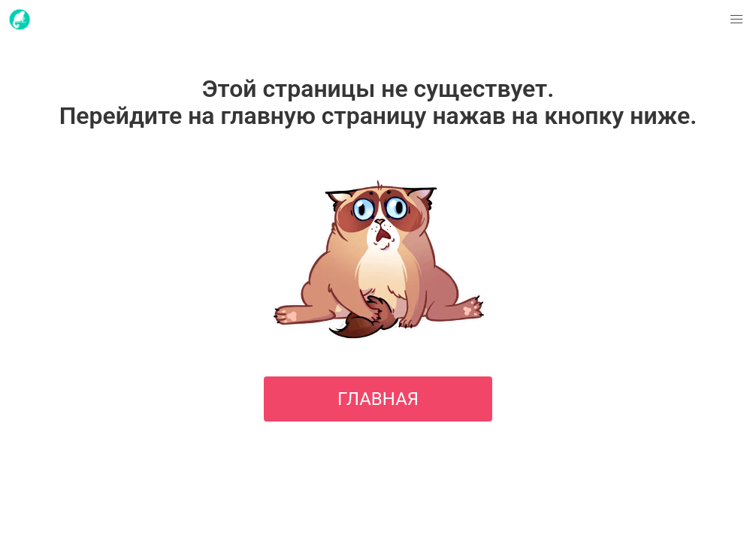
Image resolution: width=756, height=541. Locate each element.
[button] (736, 20)
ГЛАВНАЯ (378, 399)
